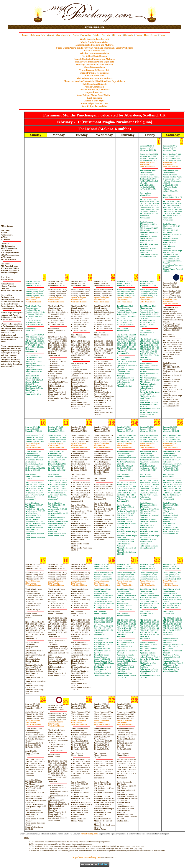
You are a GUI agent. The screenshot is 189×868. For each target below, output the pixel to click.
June (64, 35)
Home (163, 35)
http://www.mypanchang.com (87, 857)
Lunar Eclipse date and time (94, 103)
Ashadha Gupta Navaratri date (95, 53)
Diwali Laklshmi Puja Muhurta (95, 90)
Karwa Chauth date (94, 76)
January (26, 35)
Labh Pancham (94, 98)
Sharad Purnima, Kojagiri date (94, 73)
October (97, 35)
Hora (147, 35)
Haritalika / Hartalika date (95, 56)
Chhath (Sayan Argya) (94, 101)
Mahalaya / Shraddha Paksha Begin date (94, 62)
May (58, 35)
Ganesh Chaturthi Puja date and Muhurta (94, 59)
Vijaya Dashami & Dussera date (94, 70)
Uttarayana (147, 162)
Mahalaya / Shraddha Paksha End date (94, 65)
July (69, 35)
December (118, 35)
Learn (154, 35)
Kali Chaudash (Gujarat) (94, 84)
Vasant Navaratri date (95, 51)
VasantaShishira (56, 584)
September (86, 35)
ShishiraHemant (148, 165)
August (76, 35)
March (45, 35)
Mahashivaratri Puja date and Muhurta (94, 45)
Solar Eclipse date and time (95, 106)
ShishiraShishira (33, 447)
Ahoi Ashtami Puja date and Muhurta (94, 78)
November (107, 35)
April (52, 35)
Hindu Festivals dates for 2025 (94, 39)
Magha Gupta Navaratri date (94, 42)
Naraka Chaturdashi (94, 87)
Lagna (139, 35)
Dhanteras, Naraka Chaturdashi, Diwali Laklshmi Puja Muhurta (94, 81)
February (36, 35)
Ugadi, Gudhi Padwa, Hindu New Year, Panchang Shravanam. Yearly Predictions (95, 48)
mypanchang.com (94, 27)
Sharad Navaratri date (95, 67)
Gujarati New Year (94, 92)
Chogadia (129, 35)
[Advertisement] (20, 13)
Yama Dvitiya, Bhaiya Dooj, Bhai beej (95, 95)
